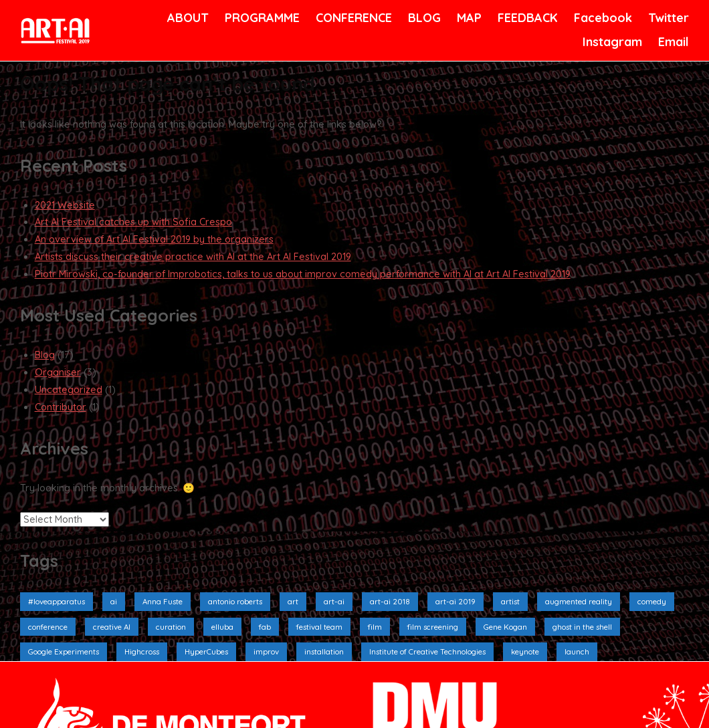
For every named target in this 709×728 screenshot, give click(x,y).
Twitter (667, 18)
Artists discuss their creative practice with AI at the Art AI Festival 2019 (193, 257)
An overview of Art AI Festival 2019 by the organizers (154, 239)
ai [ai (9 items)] (114, 601)
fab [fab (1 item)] (265, 627)
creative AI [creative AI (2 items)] (112, 627)
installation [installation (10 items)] (324, 651)
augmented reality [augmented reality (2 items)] (579, 601)
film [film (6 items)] (375, 627)
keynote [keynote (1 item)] (525, 651)
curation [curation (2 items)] (171, 627)
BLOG (423, 18)
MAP (468, 18)
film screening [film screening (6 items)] (433, 627)
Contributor (61, 407)
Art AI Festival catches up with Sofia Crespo (133, 222)
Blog (45, 355)
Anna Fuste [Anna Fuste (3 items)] (163, 601)
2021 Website (65, 205)
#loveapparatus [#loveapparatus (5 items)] (57, 601)
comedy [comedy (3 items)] (652, 601)
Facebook (601, 18)
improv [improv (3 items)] (266, 651)
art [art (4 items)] (293, 601)
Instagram (611, 42)
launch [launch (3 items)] (577, 651)
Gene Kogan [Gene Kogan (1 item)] (505, 627)
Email (673, 42)
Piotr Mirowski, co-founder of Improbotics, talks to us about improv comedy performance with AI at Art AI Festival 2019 (303, 274)
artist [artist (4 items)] (510, 601)
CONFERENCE (351, 18)
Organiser (58, 372)
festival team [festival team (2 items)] (319, 627)
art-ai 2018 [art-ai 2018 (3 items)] (390, 601)
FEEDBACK (526, 18)
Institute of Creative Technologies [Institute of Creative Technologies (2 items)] (427, 651)
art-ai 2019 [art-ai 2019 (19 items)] (455, 601)
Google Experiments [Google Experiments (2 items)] (64, 651)
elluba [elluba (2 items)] (222, 627)
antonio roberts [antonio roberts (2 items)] (235, 601)
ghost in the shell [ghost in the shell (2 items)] (582, 627)
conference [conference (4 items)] (48, 627)
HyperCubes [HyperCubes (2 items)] (206, 651)
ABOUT (187, 18)
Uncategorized (69, 390)
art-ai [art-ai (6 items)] (334, 601)
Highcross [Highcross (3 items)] (142, 651)
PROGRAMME (260, 18)
